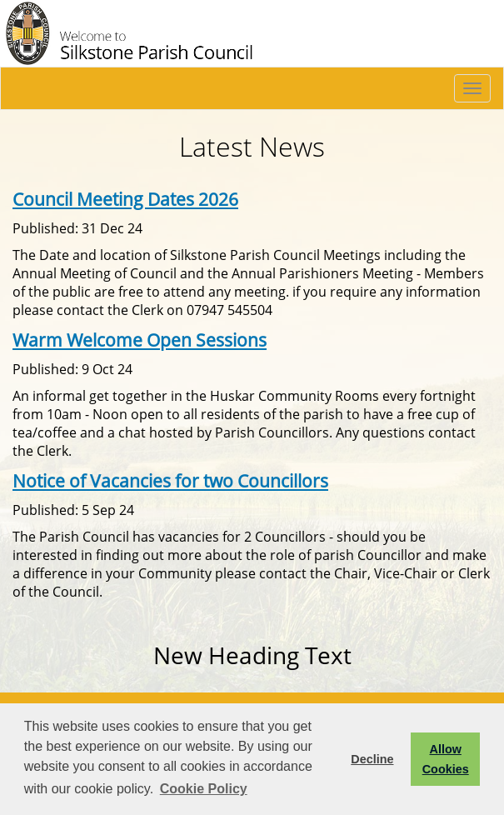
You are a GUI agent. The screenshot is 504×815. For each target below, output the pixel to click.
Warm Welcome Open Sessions (140, 340)
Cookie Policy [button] (204, 789)
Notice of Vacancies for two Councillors (170, 480)
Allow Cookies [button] (446, 759)
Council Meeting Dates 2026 (125, 199)
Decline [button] (372, 759)
